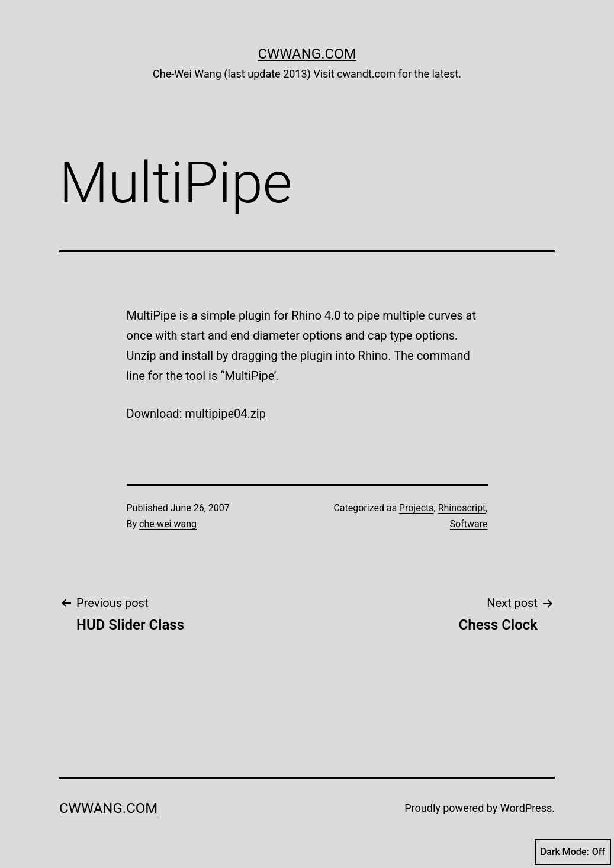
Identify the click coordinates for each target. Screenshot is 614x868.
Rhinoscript (462, 508)
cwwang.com (307, 54)
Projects (417, 508)
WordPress (526, 808)
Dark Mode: (573, 852)
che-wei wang (168, 524)
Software (469, 524)
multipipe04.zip (225, 414)
